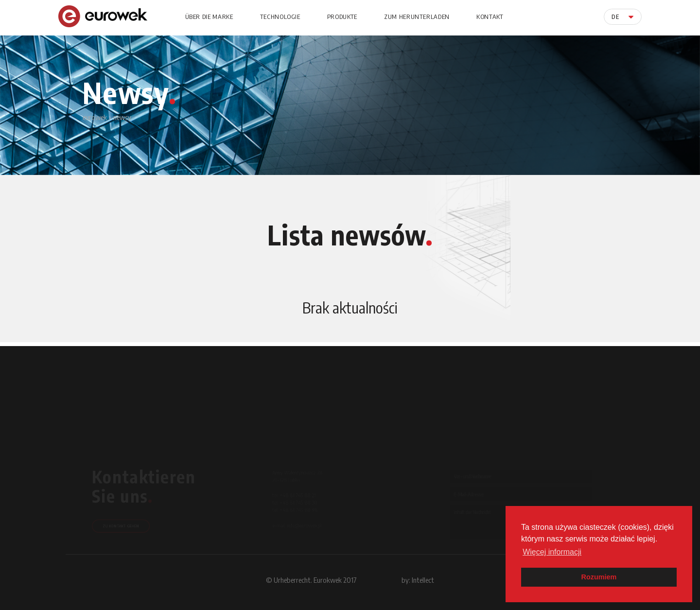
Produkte (342, 17)
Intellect (423, 580)
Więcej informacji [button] (552, 552)
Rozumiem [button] (599, 577)
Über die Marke (209, 17)
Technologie (280, 17)
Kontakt (490, 17)
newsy (122, 117)
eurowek (95, 117)
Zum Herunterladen (417, 17)
